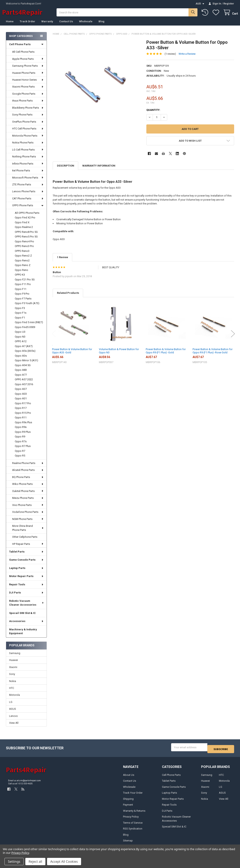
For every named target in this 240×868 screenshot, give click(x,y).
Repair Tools (26, 588)
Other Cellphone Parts (25, 541)
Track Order (27, 25)
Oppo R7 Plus (23, 450)
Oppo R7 (20, 455)
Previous (54, 338)
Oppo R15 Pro (23, 417)
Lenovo (13, 720)
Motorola (14, 699)
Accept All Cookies (64, 862)
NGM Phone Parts (28, 523)
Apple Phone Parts (28, 63)
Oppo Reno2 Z (23, 260)
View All (14, 727)
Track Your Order (133, 795)
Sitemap (128, 843)
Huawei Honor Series (28, 84)
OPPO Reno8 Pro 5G (26, 236)
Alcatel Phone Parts (28, 474)
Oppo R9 (20, 441)
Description (66, 170)
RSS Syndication (133, 831)
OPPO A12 (21, 345)
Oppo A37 (21, 393)
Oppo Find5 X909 (25, 331)
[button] (190, 145)
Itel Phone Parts (28, 175)
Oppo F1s (21, 317)
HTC (12, 692)
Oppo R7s (21, 445)
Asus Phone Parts (28, 105)
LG (11, 706)
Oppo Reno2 (22, 265)
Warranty (47, 25)
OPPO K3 (20, 279)
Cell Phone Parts (26, 48)
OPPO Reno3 (22, 255)
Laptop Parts (26, 572)
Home (10, 25)
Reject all (35, 862)
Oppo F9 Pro (22, 298)
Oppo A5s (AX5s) (25, 355)
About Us (129, 777)
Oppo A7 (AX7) (24, 350)
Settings (14, 862)
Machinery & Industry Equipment (23, 635)
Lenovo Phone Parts (28, 195)
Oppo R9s (21, 431)
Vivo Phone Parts (28, 509)
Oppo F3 (20, 312)
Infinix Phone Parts (28, 168)
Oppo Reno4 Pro (24, 245)
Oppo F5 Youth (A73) (27, 307)
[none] (97, 87)
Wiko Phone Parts (28, 488)
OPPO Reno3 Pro (24, 250)
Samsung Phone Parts (28, 70)
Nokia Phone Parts (28, 147)
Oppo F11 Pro (23, 288)
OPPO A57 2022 (24, 383)
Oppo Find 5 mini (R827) (29, 326)
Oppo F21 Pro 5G (25, 284)
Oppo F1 (20, 322)
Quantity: (153, 114)
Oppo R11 (21, 422)
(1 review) (170, 58)
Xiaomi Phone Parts (28, 91)
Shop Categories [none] (21, 40)
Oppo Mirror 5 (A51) (26, 364)
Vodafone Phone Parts (28, 516)
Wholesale (86, 25)
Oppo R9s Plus (23, 426)
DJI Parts (26, 597)
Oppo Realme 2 (24, 231)
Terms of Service (133, 825)
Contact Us (66, 25)
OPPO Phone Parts (28, 209)
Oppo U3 (20, 336)
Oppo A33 (21, 398)
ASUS (13, 713)
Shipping (128, 801)
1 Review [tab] (63, 261)
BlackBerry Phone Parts (28, 112)
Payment (128, 807)
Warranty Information (99, 170)
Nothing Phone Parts (28, 161)
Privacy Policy (131, 819)
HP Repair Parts (28, 548)
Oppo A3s (21, 360)
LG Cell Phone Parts (28, 154)
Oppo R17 (21, 412)
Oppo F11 (21, 293)
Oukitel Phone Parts (28, 495)
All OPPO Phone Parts (27, 217)
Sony (12, 678)
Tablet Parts (26, 556)
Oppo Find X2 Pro (25, 222)
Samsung (15, 657)
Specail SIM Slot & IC (22, 617)
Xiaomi (13, 671)
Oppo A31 (21, 402)
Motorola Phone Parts (28, 140)
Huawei (13, 664)
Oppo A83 (21, 374)
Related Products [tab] (68, 297)
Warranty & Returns (134, 813)
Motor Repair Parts (26, 580)
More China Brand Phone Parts (28, 532)
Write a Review (187, 58)
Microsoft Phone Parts (28, 182)
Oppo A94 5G (23, 369)
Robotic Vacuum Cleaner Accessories (27, 607)
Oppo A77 (21, 379)
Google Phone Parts (28, 98)
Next (233, 338)
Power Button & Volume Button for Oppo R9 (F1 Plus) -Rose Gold (213, 355)
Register (229, 4)
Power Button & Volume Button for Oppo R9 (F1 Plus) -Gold (166, 355)
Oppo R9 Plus (23, 436)
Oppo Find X (22, 226)
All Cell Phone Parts (23, 56)
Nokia (13, 685)
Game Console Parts (26, 564)
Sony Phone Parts (28, 119)
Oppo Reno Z (23, 269)
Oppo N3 (20, 341)
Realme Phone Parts (28, 467)
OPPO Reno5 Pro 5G (26, 241)
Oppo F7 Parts (23, 303)
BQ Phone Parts (28, 481)
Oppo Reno (21, 274)
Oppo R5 (20, 460)
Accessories (26, 625)
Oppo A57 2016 (24, 388)
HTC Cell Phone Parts (28, 133)
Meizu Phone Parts (28, 502)
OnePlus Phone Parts (28, 126)
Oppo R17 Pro (23, 407)
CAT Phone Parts (28, 203)
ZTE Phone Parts (28, 189)
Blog (101, 25)
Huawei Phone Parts (28, 77)
